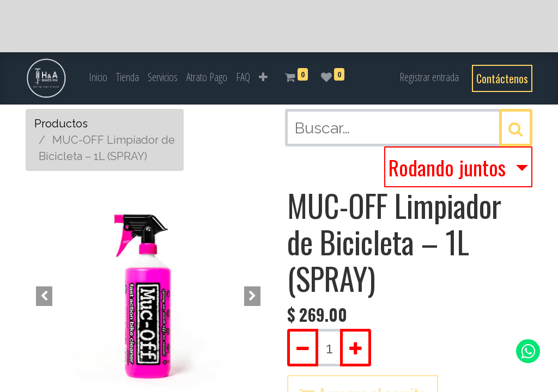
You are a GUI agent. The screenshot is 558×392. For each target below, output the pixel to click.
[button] (263, 77)
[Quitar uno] (303, 348)
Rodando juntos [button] (450, 167)
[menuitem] (98, 77)
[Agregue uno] (356, 348)
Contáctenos (502, 78)
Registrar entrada (429, 77)
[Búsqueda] (516, 128)
